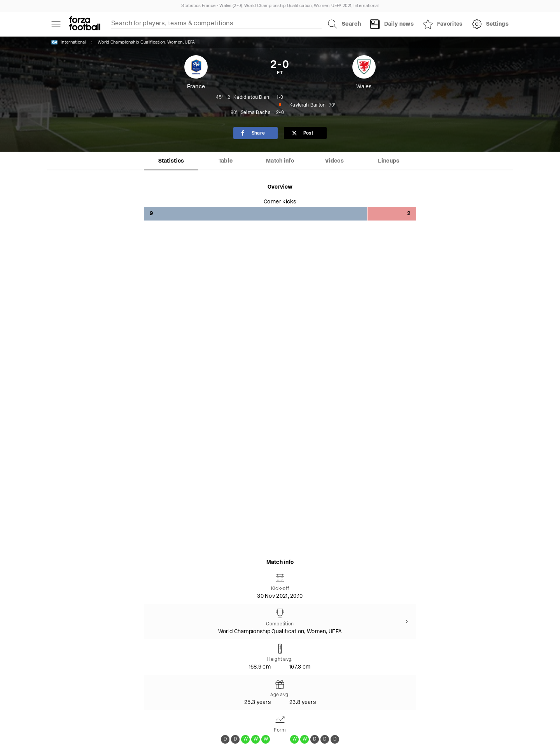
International (69, 42)
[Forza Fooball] (85, 24)
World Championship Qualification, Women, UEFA (146, 43)
